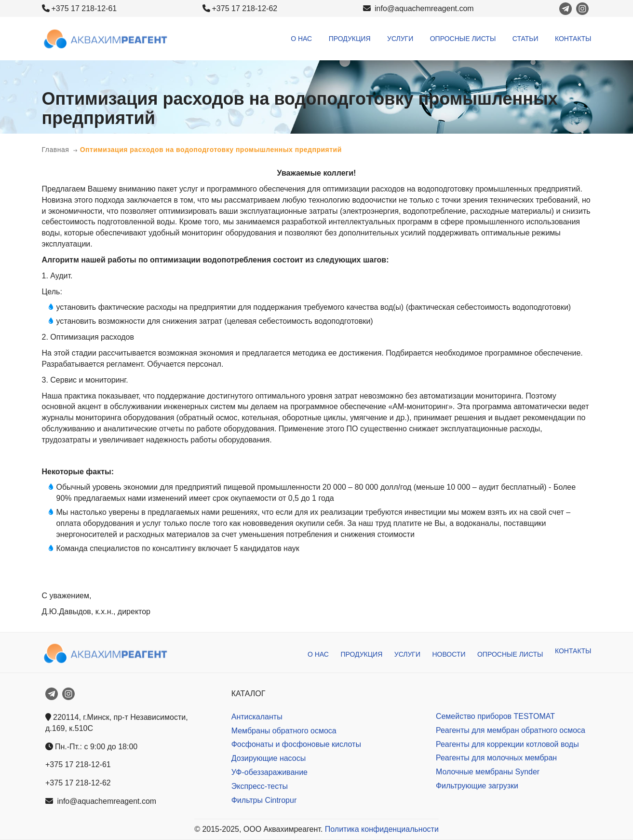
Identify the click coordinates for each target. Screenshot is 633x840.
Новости (449, 654)
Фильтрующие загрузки (477, 786)
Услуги (400, 39)
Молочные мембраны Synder (488, 772)
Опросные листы (463, 39)
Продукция (350, 39)
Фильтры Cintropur (264, 800)
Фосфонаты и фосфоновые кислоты (296, 744)
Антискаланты (257, 717)
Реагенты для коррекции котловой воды (507, 744)
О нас (301, 39)
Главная (56, 150)
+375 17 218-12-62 (245, 8)
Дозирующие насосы (269, 758)
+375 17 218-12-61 (84, 8)
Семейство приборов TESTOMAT (495, 716)
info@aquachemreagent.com (418, 8)
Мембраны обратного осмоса (284, 731)
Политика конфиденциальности (382, 829)
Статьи (525, 39)
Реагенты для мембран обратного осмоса (511, 730)
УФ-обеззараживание (269, 772)
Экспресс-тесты (260, 786)
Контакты (573, 39)
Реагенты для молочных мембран (496, 758)
